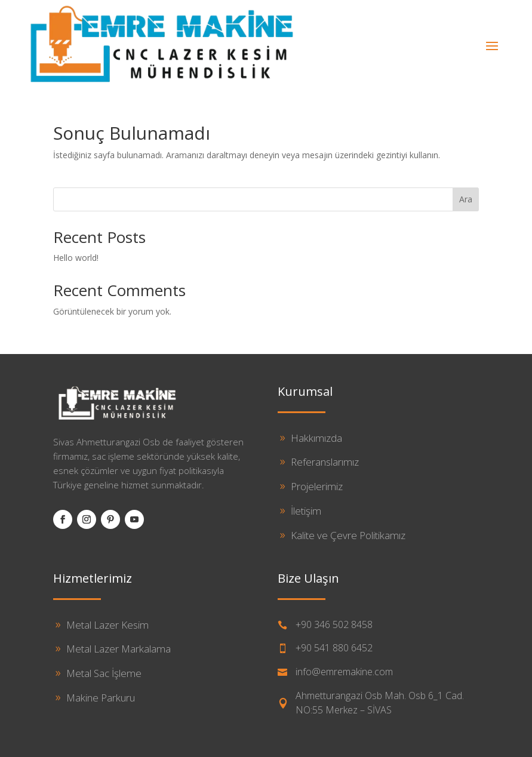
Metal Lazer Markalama (119, 649)
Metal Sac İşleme (104, 673)
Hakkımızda (316, 438)
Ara (466, 199)
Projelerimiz (317, 486)
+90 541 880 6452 (334, 648)
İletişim (306, 511)
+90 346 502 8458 (334, 624)
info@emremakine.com (344, 672)
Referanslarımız (325, 462)
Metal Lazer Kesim (107, 625)
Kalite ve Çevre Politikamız (348, 535)
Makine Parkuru (101, 698)
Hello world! (76, 258)
